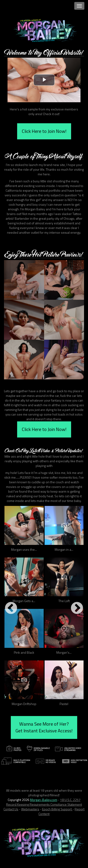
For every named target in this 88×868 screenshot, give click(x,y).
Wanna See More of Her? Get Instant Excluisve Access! (44, 727)
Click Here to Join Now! (44, 131)
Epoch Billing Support (57, 809)
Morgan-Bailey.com (44, 800)
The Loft (64, 601)
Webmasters (30, 809)
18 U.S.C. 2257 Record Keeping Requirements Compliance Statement (44, 802)
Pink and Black (24, 652)
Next (77, 608)
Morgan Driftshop (24, 704)
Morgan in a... (64, 549)
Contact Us (11, 809)
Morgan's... (64, 652)
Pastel (64, 704)
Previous (11, 608)
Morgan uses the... (24, 549)
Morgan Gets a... (24, 601)
